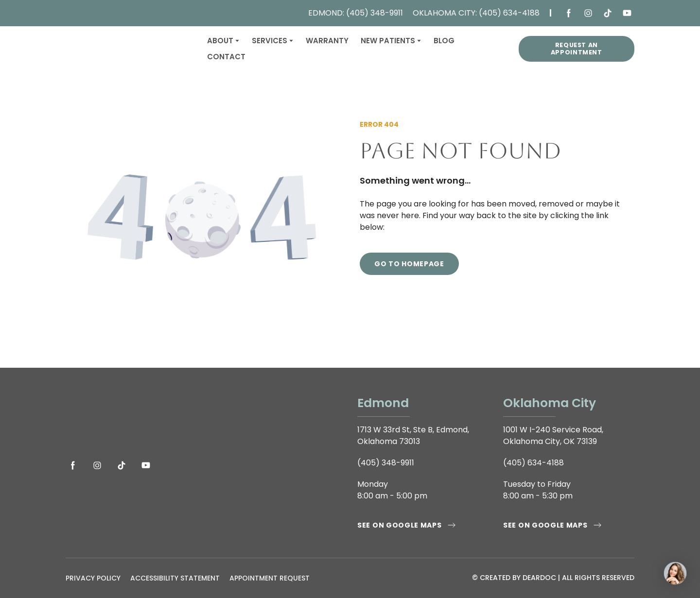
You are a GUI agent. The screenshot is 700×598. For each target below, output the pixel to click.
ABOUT (220, 41)
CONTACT (226, 57)
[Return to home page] (129, 49)
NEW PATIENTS (388, 41)
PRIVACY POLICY (93, 578)
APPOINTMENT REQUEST (270, 578)
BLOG (444, 41)
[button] (569, 13)
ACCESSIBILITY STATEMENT (175, 578)
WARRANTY (327, 41)
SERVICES (270, 41)
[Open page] (204, 420)
